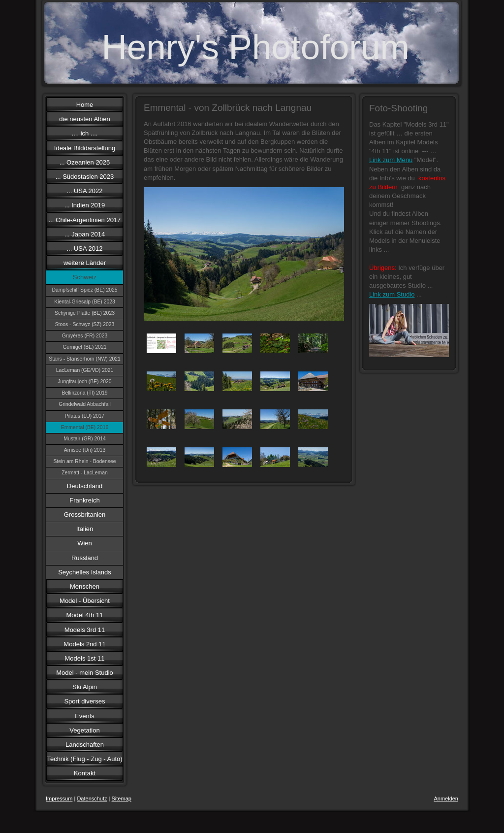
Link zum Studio (392, 294)
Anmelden (446, 799)
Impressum (59, 799)
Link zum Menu (391, 160)
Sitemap (122, 799)
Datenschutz (92, 799)
